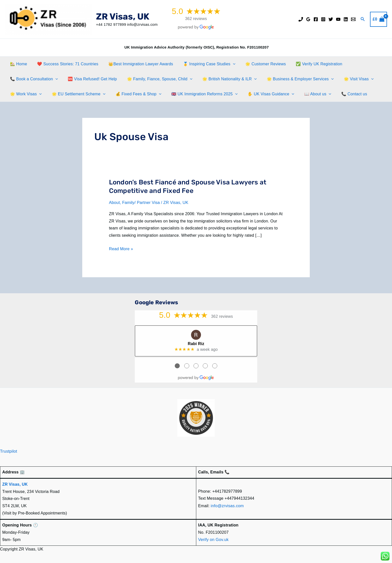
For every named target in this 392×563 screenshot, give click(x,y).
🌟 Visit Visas (348, 79)
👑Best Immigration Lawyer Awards (136, 64)
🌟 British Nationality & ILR (222, 79)
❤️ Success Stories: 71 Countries (65, 64)
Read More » (121, 249)
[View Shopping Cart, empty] (378, 19)
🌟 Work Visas (25, 94)
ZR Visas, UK (123, 17)
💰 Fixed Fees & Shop (133, 94)
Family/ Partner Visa (140, 203)
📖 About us (307, 94)
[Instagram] (323, 19)
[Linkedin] (346, 19)
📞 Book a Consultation (33, 79)
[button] (363, 19)
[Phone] (301, 19)
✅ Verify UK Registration (308, 64)
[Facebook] (316, 19)
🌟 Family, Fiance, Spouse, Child (155, 79)
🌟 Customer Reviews (256, 64)
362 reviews (196, 19)
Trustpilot (8, 451)
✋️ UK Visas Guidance (262, 94)
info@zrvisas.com (227, 505)
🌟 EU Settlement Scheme (76, 94)
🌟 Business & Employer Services (291, 79)
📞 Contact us (341, 94)
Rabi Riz (196, 343)
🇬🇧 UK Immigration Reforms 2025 (197, 94)
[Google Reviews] (308, 19)
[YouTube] (338, 19)
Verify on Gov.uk (213, 538)
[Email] (353, 19)
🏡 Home (17, 64)
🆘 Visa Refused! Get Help (89, 79)
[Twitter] (331, 19)
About (114, 203)
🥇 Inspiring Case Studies (202, 64)
